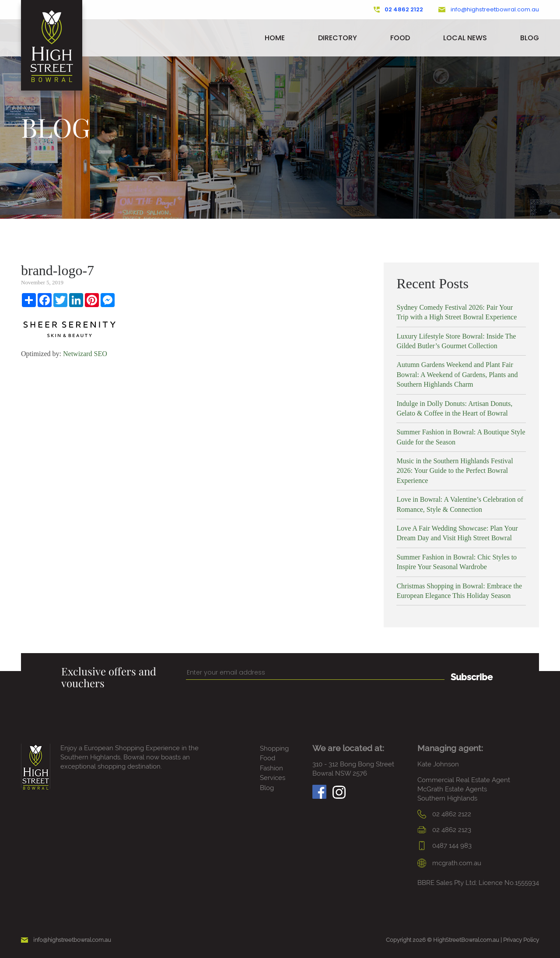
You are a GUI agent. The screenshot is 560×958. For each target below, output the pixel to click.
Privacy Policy (521, 940)
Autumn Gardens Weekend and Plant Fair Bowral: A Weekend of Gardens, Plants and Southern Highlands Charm (457, 374)
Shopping (274, 748)
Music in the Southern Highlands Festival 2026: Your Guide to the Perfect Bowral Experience (455, 471)
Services (273, 778)
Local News (465, 38)
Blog (530, 38)
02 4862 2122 (399, 10)
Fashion (271, 768)
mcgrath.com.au (449, 863)
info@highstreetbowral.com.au (489, 10)
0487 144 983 (444, 846)
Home (275, 38)
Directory (338, 38)
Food (400, 38)
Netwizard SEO (85, 354)
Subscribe (472, 677)
